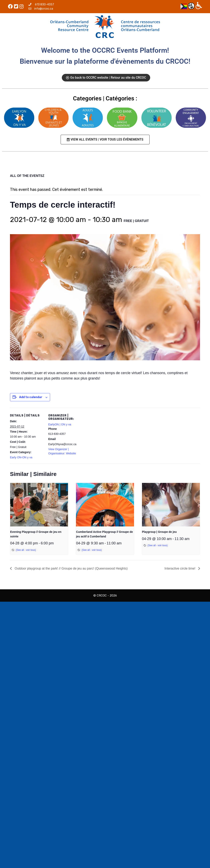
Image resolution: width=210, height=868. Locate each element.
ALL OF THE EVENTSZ (27, 176)
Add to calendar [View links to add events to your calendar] (31, 397)
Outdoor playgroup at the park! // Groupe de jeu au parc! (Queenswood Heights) (71, 568)
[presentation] (39, 505)
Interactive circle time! (180, 568)
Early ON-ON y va (21, 457)
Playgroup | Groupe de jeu (159, 532)
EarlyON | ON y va (60, 424)
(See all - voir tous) (26, 550)
